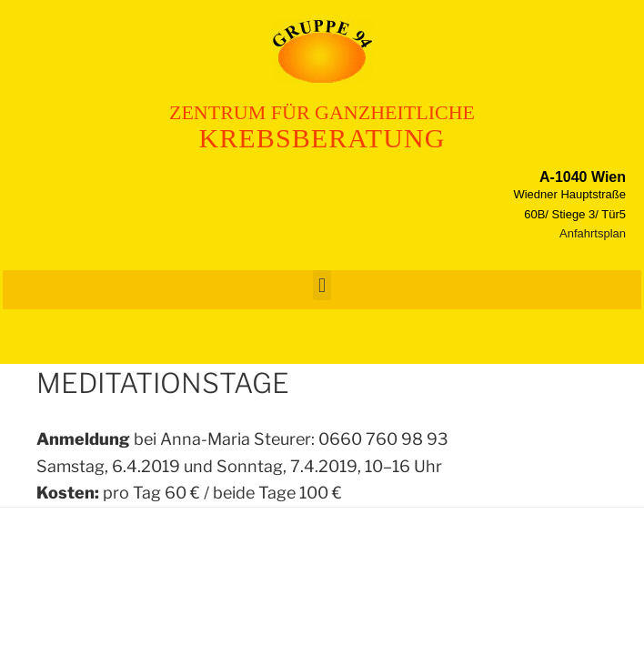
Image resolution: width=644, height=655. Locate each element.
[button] (322, 285)
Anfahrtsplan (593, 233)
